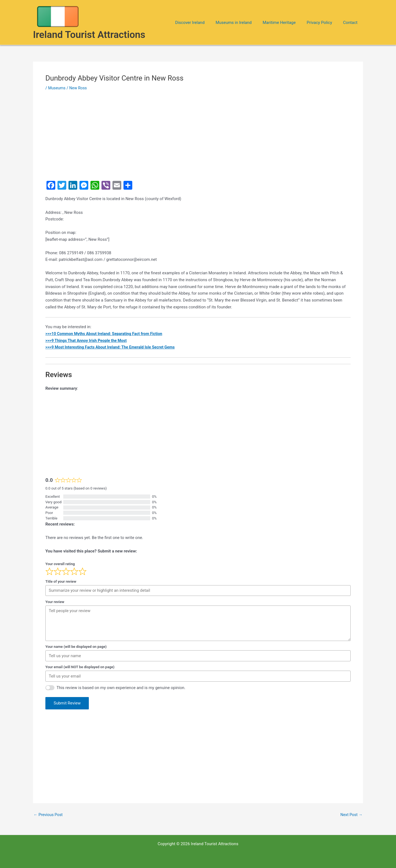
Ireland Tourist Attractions (89, 35)
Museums (57, 88)
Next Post (351, 815)
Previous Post (49, 815)
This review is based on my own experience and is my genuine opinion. (121, 688)
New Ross (79, 88)
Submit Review (67, 703)
